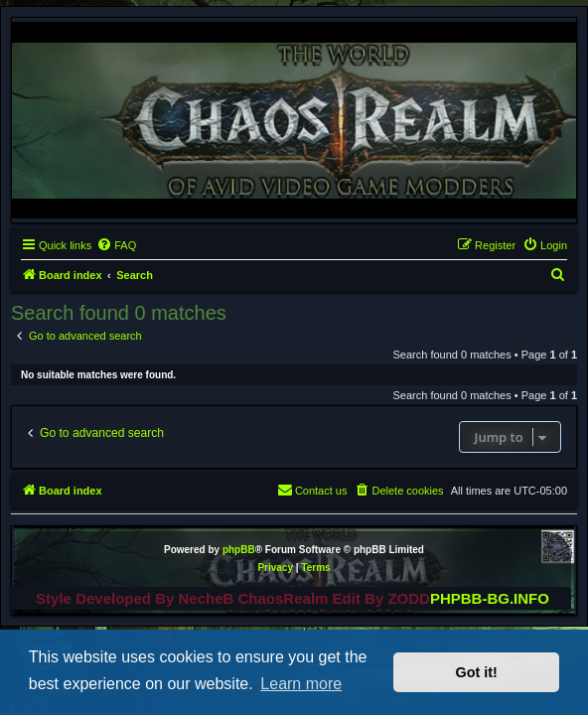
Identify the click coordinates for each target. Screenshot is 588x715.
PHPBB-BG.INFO (490, 598)
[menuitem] (116, 245)
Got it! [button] (477, 672)
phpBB (239, 550)
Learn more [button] (301, 684)
